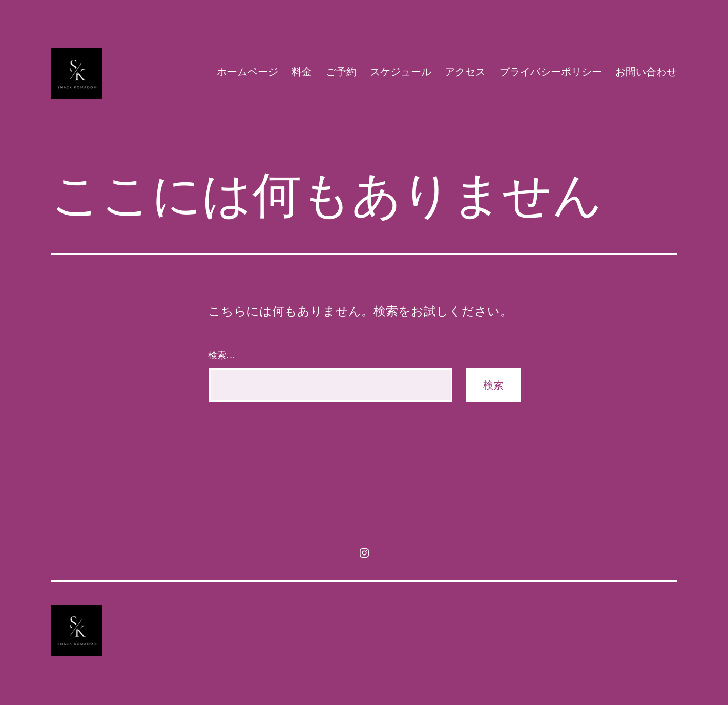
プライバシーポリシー (551, 72)
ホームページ (247, 72)
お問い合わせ (646, 72)
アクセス (465, 72)
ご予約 (341, 72)
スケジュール (401, 72)
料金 (302, 72)
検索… (222, 355)
